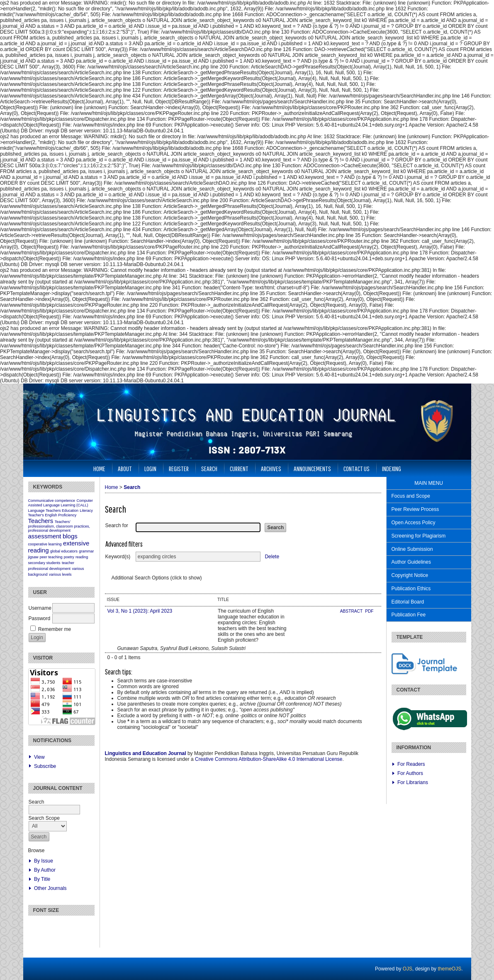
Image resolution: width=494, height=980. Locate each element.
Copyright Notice (410, 575)
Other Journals (50, 888)
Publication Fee (409, 615)
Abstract (352, 611)
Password (40, 618)
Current (239, 468)
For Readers (411, 764)
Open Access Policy (414, 523)
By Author (45, 870)
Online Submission (412, 549)
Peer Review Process (415, 509)
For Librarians (413, 782)
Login (150, 468)
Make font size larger (62, 925)
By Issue (44, 861)
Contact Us (357, 468)
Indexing (392, 468)
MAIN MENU (429, 483)
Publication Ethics (411, 589)
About (125, 468)
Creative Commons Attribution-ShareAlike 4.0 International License (269, 759)
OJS (408, 969)
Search (209, 468)
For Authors (410, 773)
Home (99, 468)
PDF (369, 611)
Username (40, 608)
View (39, 757)
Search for (117, 525)
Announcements (312, 468)
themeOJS (449, 969)
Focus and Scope (411, 496)
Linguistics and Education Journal (146, 753)
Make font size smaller (36, 925)
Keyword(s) (118, 557)
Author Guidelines (411, 562)
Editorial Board (408, 602)
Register (179, 468)
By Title (42, 879)
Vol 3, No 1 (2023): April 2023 (140, 611)
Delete (272, 557)
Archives (271, 468)
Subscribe (45, 766)
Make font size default (49, 925)
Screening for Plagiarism (419, 536)
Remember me (55, 629)
